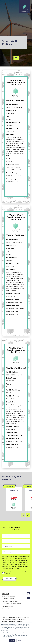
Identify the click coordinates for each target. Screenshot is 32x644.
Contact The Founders (8, 596)
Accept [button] (12, 641)
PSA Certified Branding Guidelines (12, 604)
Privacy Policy (8, 558)
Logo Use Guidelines (8, 599)
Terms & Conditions (8, 606)
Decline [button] (20, 641)
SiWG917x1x (14, 490)
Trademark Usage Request (10, 601)
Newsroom (5, 593)
